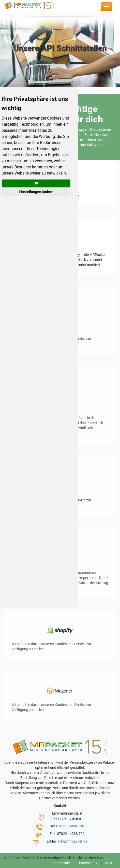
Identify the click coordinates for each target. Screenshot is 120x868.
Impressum (61, 863)
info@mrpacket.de (73, 841)
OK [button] (36, 183)
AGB (109, 863)
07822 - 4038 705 (70, 826)
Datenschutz (88, 863)
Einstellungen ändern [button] (36, 192)
